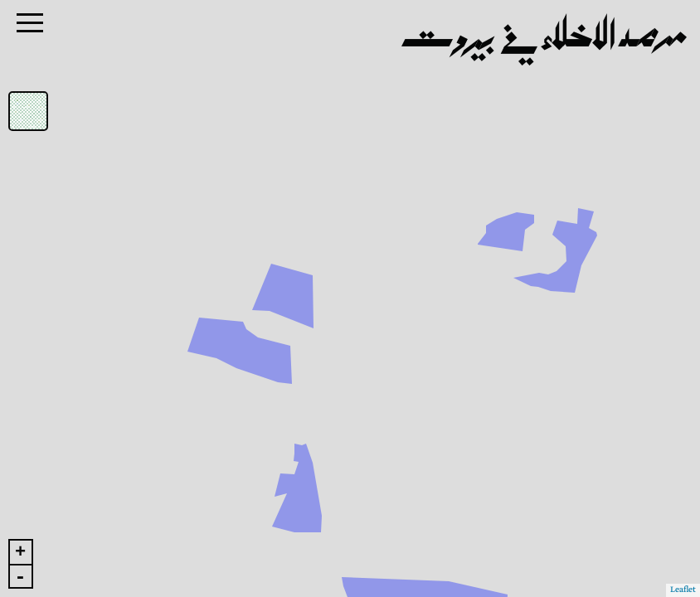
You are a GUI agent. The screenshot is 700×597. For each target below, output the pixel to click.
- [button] (20, 576)
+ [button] (20, 552)
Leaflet (683, 590)
